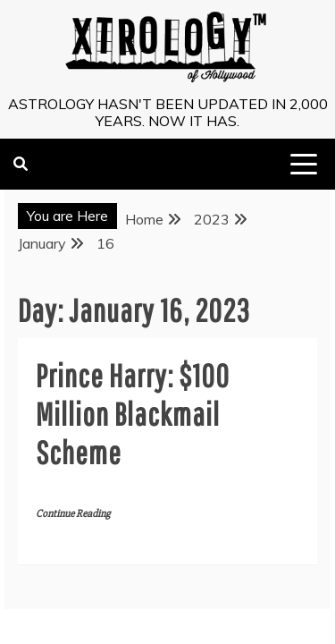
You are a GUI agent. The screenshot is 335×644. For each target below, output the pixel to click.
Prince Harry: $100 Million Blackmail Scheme (133, 414)
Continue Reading (73, 514)
